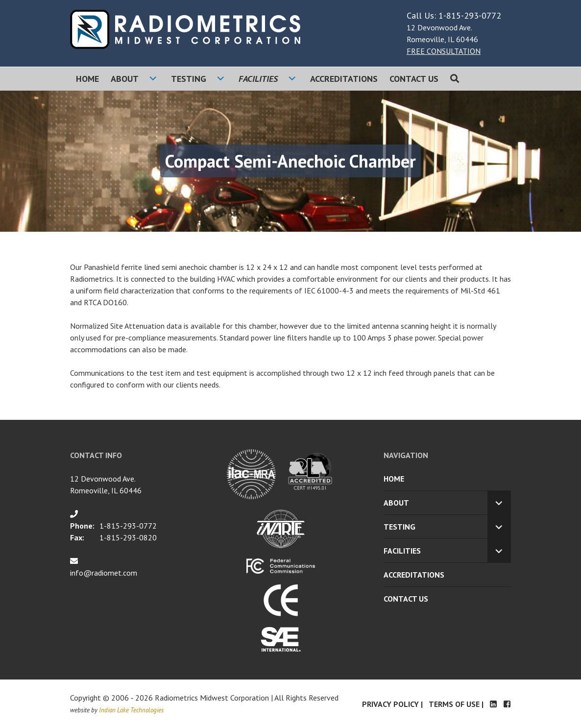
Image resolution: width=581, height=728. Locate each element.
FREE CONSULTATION (444, 51)
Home (87, 79)
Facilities (258, 79)
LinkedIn (493, 704)
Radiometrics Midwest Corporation (212, 698)
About (125, 79)
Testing (189, 79)
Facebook (507, 704)
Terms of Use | (456, 704)
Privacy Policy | (392, 704)
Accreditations (344, 79)
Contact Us (414, 79)
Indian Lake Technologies (131, 710)
